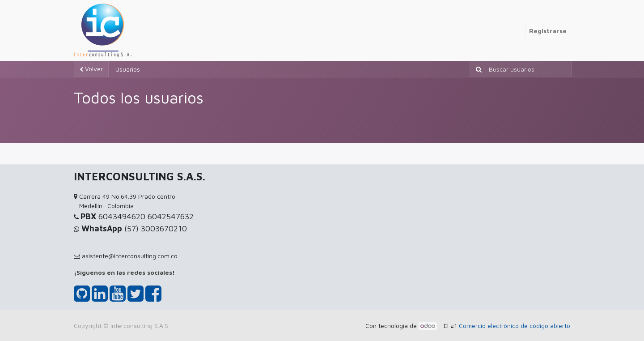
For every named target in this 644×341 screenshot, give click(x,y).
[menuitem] (521, 26)
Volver (91, 69)
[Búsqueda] (477, 69)
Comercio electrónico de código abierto (515, 326)
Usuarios (128, 69)
